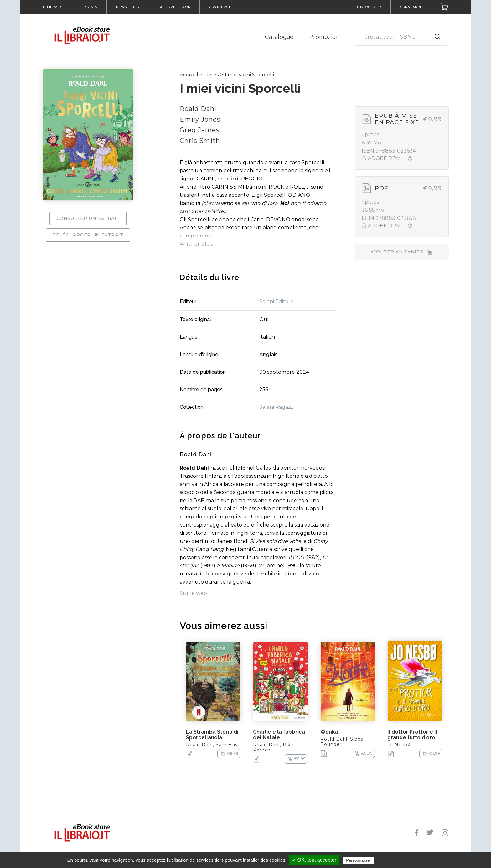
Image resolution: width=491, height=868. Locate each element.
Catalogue (279, 37)
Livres (212, 75)
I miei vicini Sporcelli (249, 75)
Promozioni (325, 37)
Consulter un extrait (88, 218)
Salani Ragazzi (277, 407)
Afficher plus (196, 244)
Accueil (189, 75)
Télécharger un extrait (88, 235)
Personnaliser (359, 860)
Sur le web (193, 593)
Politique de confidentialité (403, 860)
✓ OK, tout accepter (314, 860)
